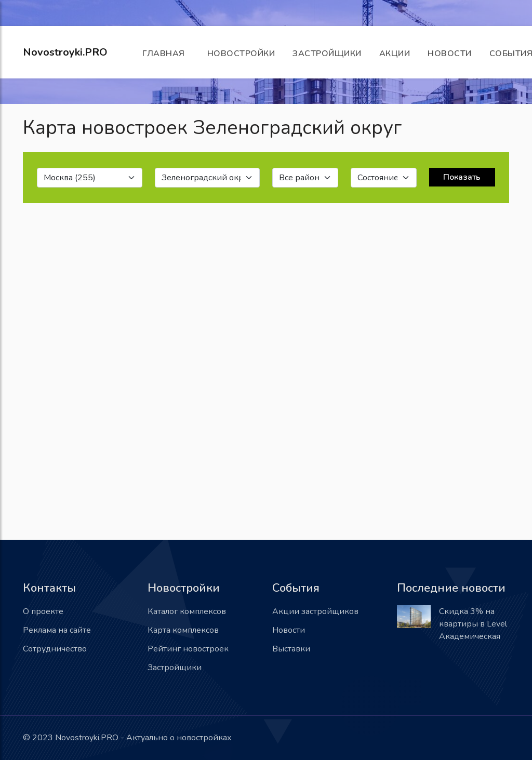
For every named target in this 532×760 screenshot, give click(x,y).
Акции (395, 54)
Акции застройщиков (315, 611)
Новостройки (241, 54)
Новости (450, 54)
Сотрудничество (55, 649)
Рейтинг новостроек (188, 649)
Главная (166, 54)
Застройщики (327, 54)
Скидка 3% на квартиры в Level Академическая (473, 624)
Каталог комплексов (187, 611)
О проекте (43, 611)
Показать (462, 177)
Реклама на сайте (57, 630)
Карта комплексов (183, 630)
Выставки (291, 649)
